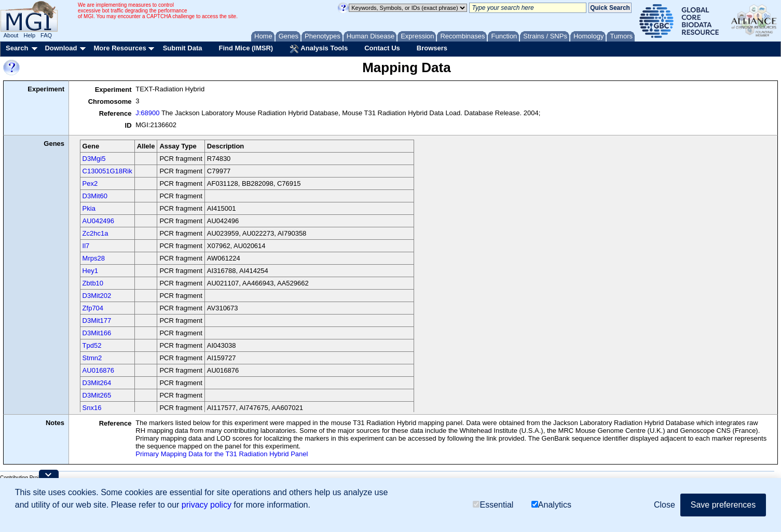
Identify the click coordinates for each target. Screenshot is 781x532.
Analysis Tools (319, 49)
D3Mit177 (97, 320)
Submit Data (183, 48)
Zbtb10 (93, 283)
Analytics (551, 505)
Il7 (86, 246)
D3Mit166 (97, 333)
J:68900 (147, 113)
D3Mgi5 (94, 159)
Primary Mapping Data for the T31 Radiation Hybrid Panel (222, 454)
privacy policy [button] (207, 505)
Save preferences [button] (723, 505)
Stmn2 (92, 358)
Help (29, 35)
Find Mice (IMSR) (246, 48)
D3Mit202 (97, 296)
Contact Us (382, 48)
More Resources (120, 48)
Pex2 (90, 183)
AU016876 (98, 370)
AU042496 (98, 221)
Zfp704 (93, 308)
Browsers (432, 48)
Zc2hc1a (95, 233)
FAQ (46, 35)
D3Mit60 (95, 196)
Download (61, 48)
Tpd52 (92, 345)
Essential (493, 505)
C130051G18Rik (107, 171)
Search (17, 48)
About (11, 35)
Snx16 (92, 408)
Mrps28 (94, 258)
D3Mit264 (97, 383)
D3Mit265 (97, 395)
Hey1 (90, 271)
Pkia (89, 208)
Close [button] (664, 505)
